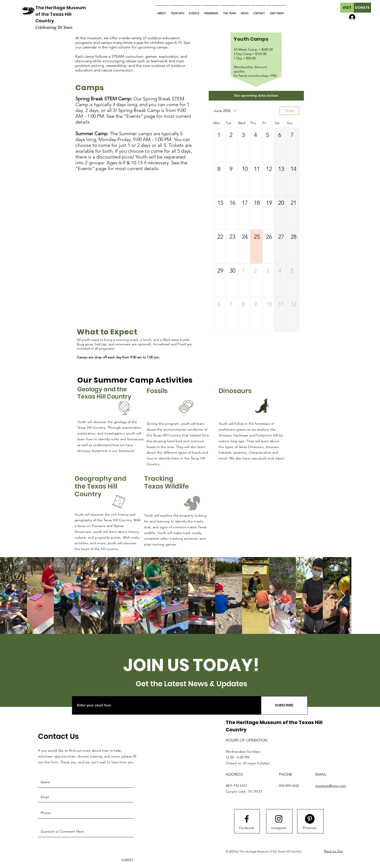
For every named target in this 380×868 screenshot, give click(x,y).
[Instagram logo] (279, 819)
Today (289, 110)
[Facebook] (247, 828)
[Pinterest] (310, 828)
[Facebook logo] (247, 819)
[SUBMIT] (127, 860)
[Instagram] (279, 828)
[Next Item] (343, 596)
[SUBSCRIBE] (284, 705)
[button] (347, 8)
